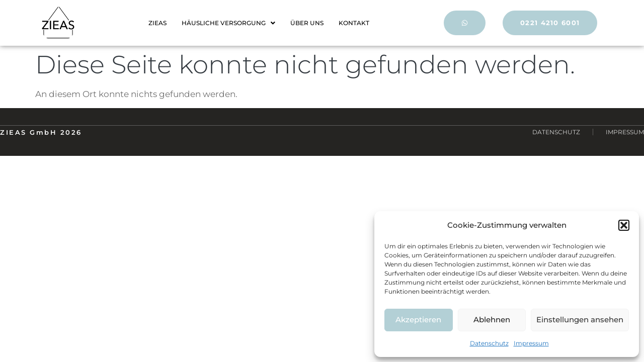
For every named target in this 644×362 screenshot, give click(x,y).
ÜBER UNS (307, 23)
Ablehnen (492, 320)
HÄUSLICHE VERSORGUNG (228, 23)
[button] (624, 225)
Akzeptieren (418, 320)
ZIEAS (157, 23)
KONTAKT (354, 23)
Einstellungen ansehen (580, 320)
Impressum (531, 343)
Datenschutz (489, 343)
